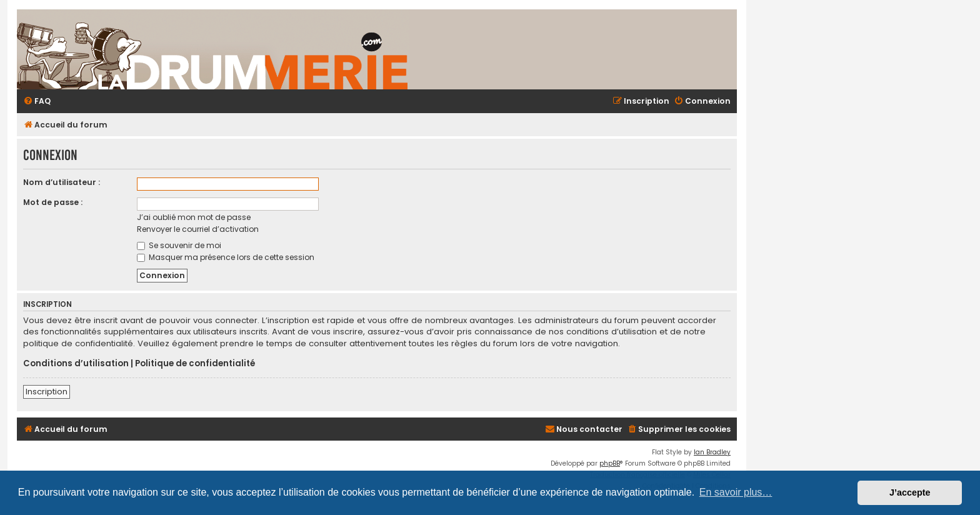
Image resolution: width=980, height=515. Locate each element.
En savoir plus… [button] (736, 492)
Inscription (47, 392)
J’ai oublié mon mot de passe (194, 217)
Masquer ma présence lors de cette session (226, 257)
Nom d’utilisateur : (62, 182)
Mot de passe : (53, 202)
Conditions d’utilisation (76, 364)
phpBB (610, 463)
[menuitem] (37, 102)
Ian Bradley (712, 452)
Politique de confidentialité (195, 364)
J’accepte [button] (910, 492)
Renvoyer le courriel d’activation (198, 229)
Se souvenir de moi (179, 245)
